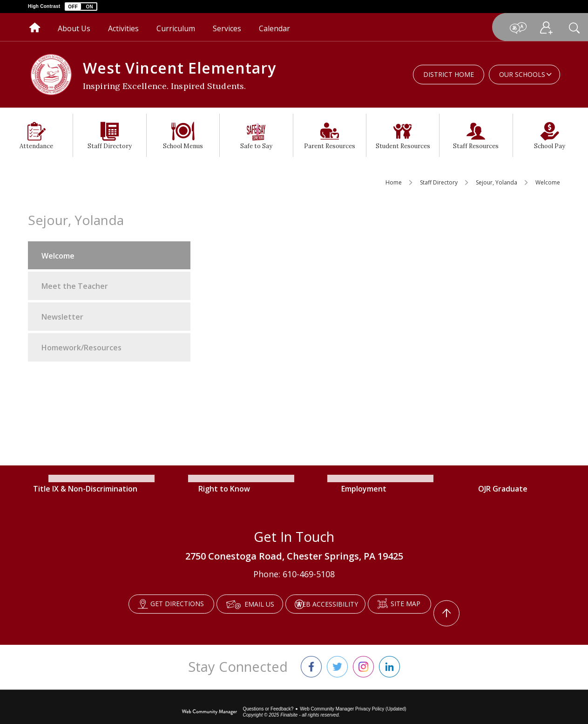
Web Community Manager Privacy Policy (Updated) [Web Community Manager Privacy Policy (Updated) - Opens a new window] (353, 697)
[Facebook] (311, 655)
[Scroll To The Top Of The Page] (467, 604)
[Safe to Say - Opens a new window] (256, 135)
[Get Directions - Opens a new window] (154, 604)
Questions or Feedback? (268, 697)
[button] (81, 7)
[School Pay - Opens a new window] (550, 135)
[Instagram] (363, 655)
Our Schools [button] (522, 74)
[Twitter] (337, 655)
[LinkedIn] (389, 655)
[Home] (35, 27)
